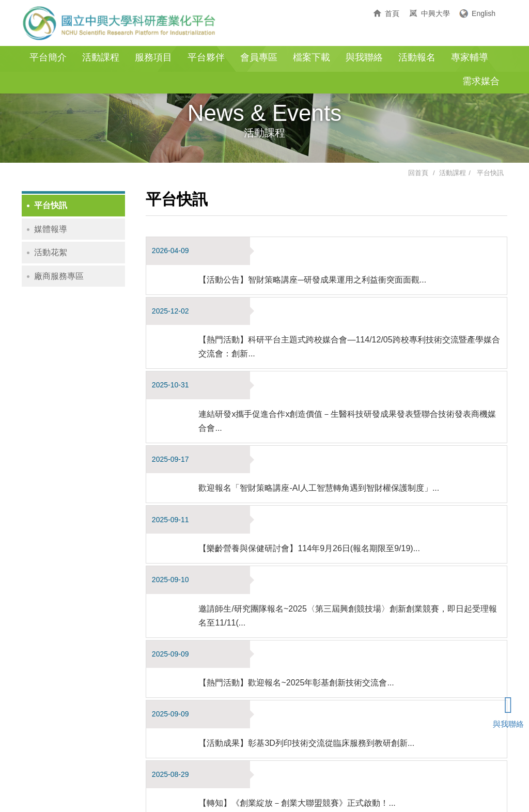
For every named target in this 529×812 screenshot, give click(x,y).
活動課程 (101, 57)
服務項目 (153, 57)
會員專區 (259, 57)
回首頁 (418, 173)
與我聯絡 (364, 57)
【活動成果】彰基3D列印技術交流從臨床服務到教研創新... (316, 521)
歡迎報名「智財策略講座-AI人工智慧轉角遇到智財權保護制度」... (329, 377)
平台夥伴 (206, 57)
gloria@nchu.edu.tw (392, 776)
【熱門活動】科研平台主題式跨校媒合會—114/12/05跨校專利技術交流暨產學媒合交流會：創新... (355, 291)
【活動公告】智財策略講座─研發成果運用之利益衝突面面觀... (322, 252)
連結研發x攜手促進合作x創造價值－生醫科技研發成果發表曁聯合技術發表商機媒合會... (353, 338)
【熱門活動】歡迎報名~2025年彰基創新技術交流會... (306, 489)
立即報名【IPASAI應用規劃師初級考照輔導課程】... (303, 666)
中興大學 (435, 13)
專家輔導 (470, 57)
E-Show (400, 790)
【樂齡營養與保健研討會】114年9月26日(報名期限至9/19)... (319, 410)
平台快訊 (490, 173)
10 (309, 702)
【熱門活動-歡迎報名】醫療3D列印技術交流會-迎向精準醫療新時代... (335, 633)
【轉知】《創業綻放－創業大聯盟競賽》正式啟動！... (307, 554)
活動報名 (417, 57)
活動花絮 (51, 252)
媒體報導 (51, 229)
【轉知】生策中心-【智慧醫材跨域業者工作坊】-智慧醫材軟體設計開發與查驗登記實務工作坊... (352, 594)
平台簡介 (48, 57)
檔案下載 (312, 57)
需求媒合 (481, 81)
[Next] (327, 700)
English (484, 13)
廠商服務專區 (59, 276)
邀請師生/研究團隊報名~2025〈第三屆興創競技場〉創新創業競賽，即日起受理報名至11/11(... (353, 449)
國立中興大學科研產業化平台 (120, 23)
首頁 (392, 13)
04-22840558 (248, 776)
